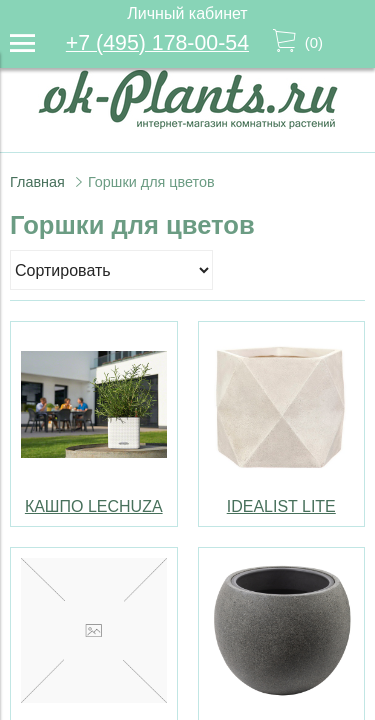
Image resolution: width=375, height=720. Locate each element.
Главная (37, 182)
